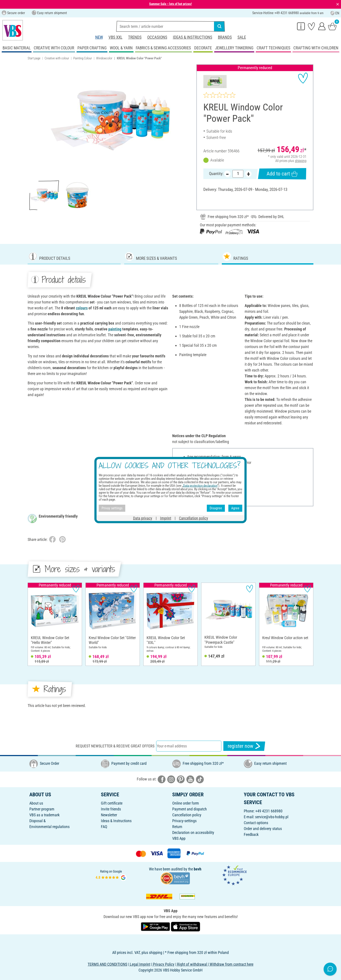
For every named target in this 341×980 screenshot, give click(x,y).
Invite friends (111, 809)
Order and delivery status (263, 829)
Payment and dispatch (190, 809)
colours (82, 308)
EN (335, 13)
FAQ (104, 827)
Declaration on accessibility (193, 832)
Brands (225, 37)
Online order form (186, 803)
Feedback (251, 834)
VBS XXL (115, 37)
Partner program (42, 809)
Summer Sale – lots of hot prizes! (170, 4)
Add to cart (282, 174)
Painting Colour (83, 58)
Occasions (157, 37)
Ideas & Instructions (193, 37)
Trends (135, 37)
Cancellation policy (187, 815)
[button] (32, 121)
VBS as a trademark (44, 815)
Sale (242, 37)
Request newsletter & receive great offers (115, 746)
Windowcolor (104, 58)
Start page (34, 58)
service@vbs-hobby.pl (272, 817)
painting (115, 329)
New (99, 37)
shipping (301, 161)
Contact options (256, 823)
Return (177, 827)
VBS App (179, 838)
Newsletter (109, 815)
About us (36, 803)
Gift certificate (112, 803)
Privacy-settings (184, 821)
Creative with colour (57, 58)
